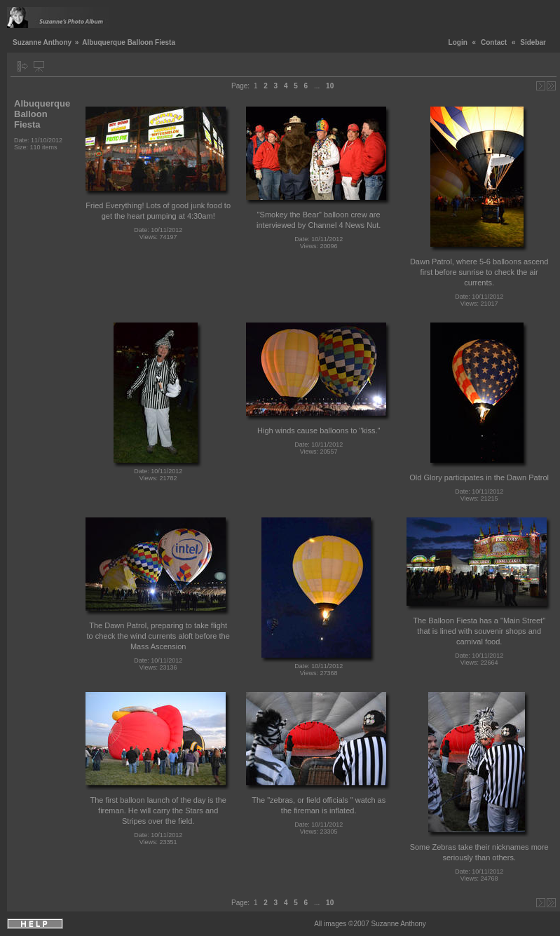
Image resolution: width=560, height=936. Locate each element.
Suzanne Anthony (42, 42)
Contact (494, 42)
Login (458, 42)
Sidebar (533, 42)
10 (330, 86)
